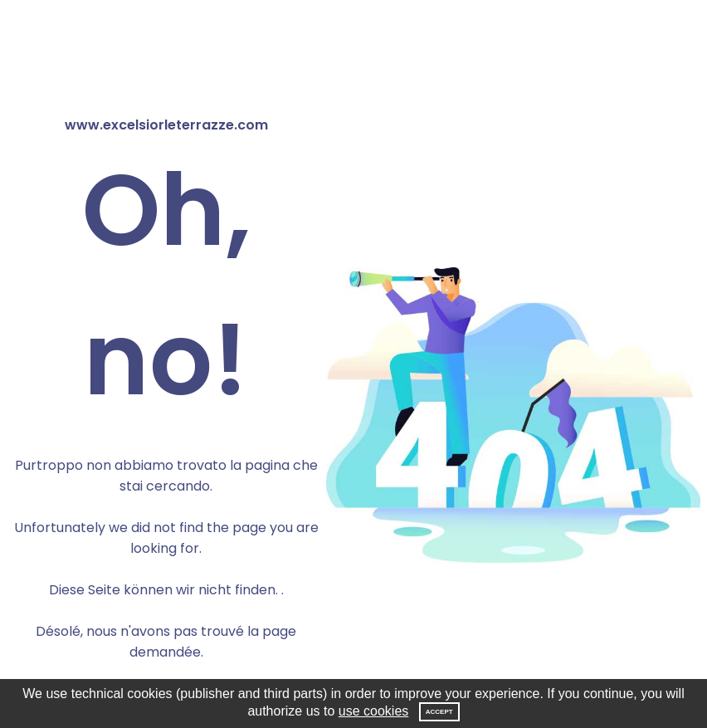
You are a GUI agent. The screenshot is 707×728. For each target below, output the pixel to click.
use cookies (374, 711)
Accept (439, 712)
